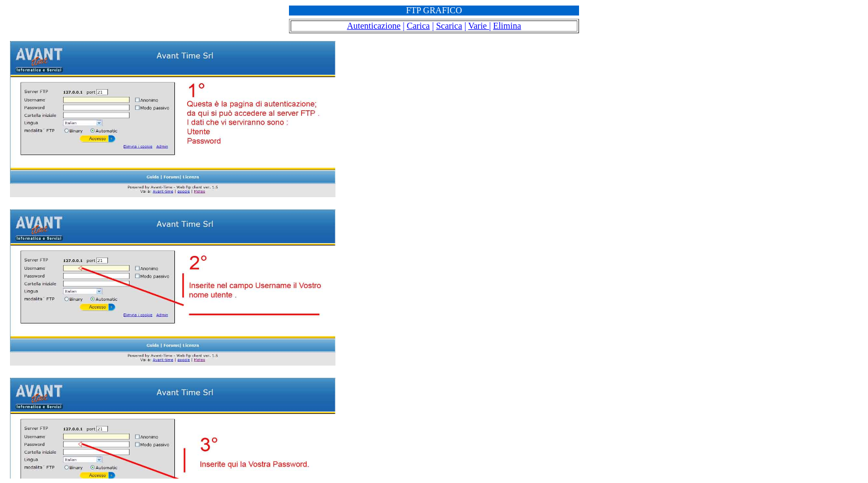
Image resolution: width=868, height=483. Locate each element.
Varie (479, 26)
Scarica (449, 26)
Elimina (507, 26)
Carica (418, 26)
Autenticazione (374, 26)
